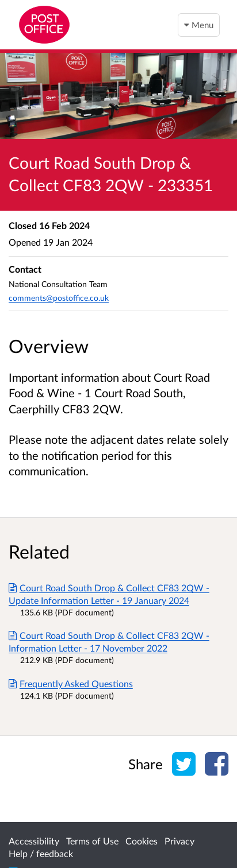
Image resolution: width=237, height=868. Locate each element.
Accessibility (34, 841)
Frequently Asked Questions (71, 683)
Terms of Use (92, 841)
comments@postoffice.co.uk (59, 298)
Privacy (179, 841)
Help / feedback (41, 853)
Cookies (142, 841)
